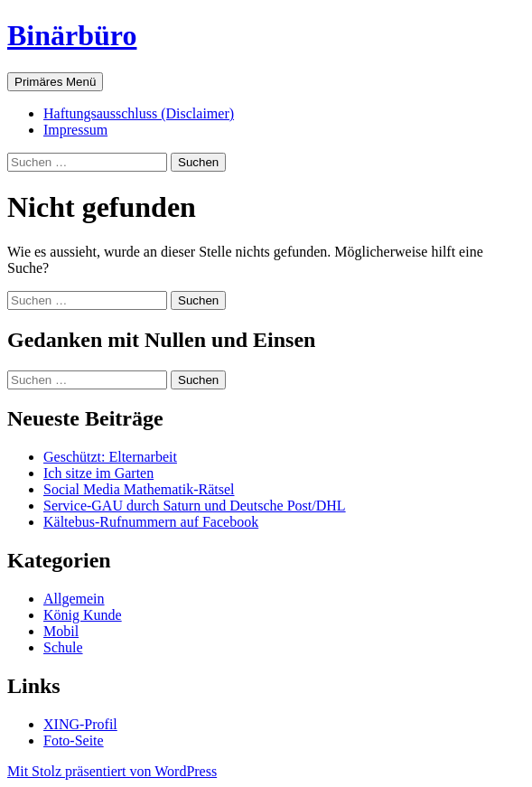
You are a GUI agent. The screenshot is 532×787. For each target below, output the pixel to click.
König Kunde (83, 615)
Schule (63, 647)
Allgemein (74, 599)
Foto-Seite (74, 740)
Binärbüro (72, 35)
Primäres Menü (55, 82)
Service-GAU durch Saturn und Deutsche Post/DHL (195, 506)
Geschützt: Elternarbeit (110, 457)
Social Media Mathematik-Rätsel (139, 489)
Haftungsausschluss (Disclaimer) (139, 113)
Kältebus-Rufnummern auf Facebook (151, 522)
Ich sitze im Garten (98, 473)
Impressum (75, 130)
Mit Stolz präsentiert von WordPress (112, 771)
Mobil (61, 631)
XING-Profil (80, 724)
